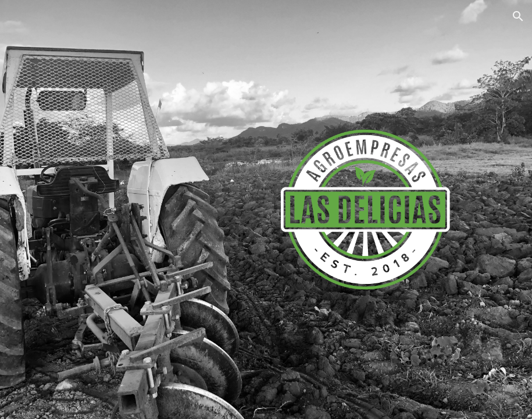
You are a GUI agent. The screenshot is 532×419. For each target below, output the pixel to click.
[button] (518, 16)
